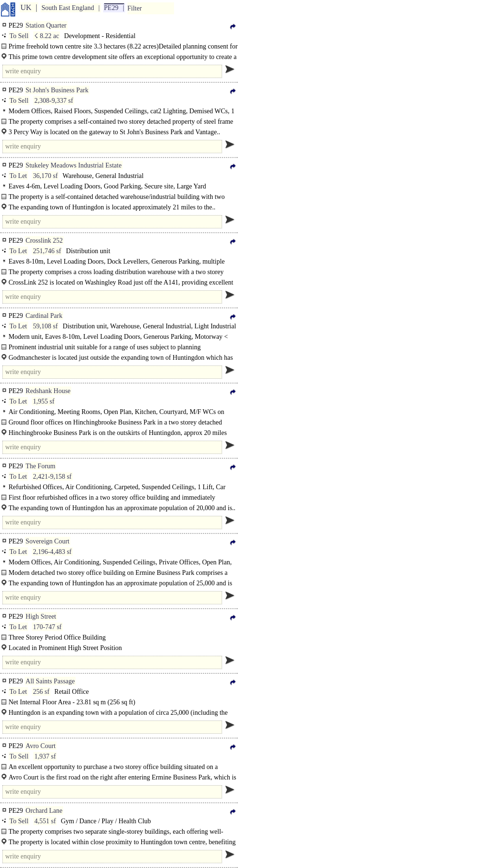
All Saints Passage (50, 681)
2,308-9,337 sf (54, 101)
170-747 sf (47, 627)
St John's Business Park (57, 90)
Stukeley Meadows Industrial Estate (74, 165)
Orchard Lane (44, 811)
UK (26, 7)
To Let (18, 176)
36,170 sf (45, 176)
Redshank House (48, 391)
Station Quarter (46, 25)
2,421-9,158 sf (52, 477)
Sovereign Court (48, 541)
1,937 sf (45, 756)
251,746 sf (47, 251)
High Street (41, 616)
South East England (68, 8)
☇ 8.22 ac (47, 36)
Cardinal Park (44, 316)
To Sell (19, 36)
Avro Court (41, 746)
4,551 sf (45, 821)
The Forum (41, 466)
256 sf (41, 692)
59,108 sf (45, 326)
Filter (135, 8)
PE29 (111, 8)
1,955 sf (44, 401)
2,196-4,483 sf (52, 552)
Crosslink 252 (44, 241)
